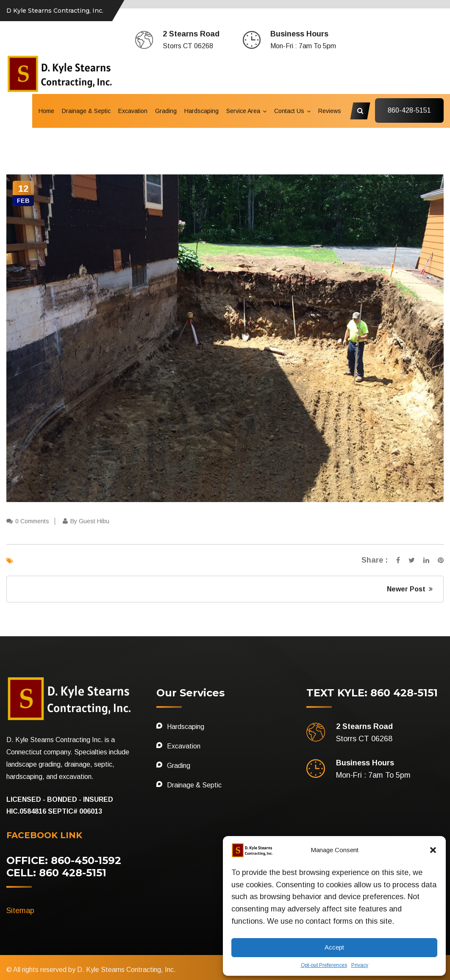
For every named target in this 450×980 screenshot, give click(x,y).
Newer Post (410, 589)
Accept (334, 947)
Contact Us (289, 111)
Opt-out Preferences (324, 965)
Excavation (133, 111)
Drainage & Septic (86, 111)
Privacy (360, 965)
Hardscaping (201, 111)
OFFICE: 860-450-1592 (64, 860)
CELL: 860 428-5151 (56, 873)
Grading (166, 111)
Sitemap (20, 911)
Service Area (243, 111)
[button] (433, 850)
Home (46, 111)
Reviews (330, 111)
